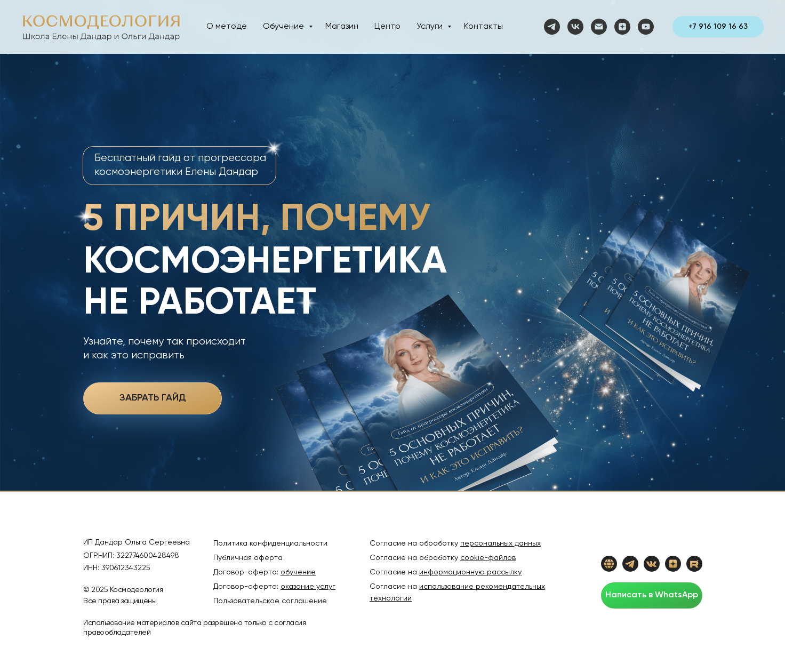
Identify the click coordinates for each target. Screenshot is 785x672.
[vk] (575, 27)
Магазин (342, 27)
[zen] (622, 27)
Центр (387, 27)
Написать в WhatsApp (652, 595)
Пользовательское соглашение (270, 601)
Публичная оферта (248, 558)
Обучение (285, 27)
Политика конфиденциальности (270, 543)
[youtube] (646, 27)
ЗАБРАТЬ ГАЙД (153, 398)
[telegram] (552, 27)
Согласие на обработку (443, 558)
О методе (227, 27)
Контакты (483, 27)
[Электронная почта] (599, 27)
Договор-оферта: (265, 572)
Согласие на (446, 572)
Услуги (431, 27)
